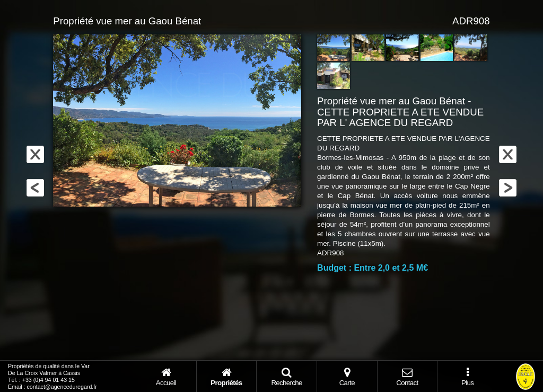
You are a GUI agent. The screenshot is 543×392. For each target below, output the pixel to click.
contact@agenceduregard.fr (62, 387)
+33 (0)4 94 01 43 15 (49, 380)
